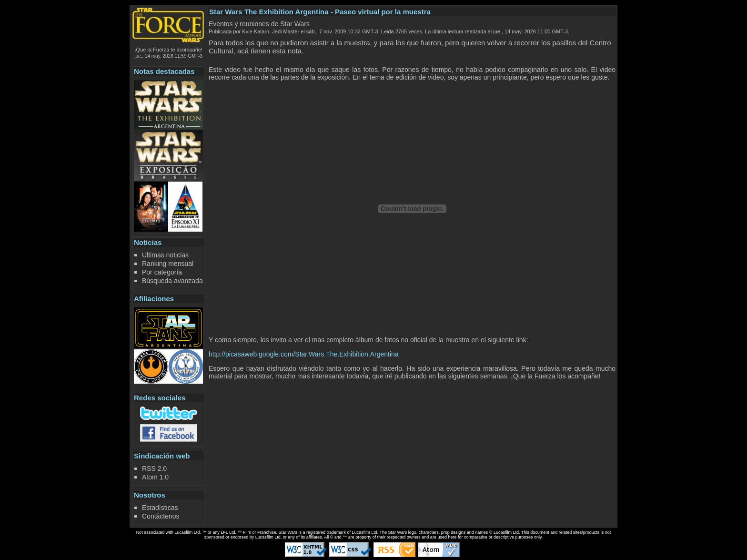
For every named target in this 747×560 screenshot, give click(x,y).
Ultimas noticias (165, 255)
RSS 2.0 (154, 468)
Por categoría (162, 272)
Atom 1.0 (155, 477)
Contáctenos (161, 516)
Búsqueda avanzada (172, 281)
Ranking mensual (168, 264)
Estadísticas (160, 508)
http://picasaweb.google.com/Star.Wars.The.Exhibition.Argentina (304, 354)
